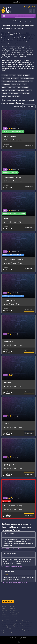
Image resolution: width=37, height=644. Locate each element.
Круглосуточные (16, 84)
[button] (34, 11)
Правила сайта (14, 614)
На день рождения (14, 93)
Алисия (7, 424)
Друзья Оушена (10, 136)
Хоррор (24, 84)
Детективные (13, 90)
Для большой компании (27, 78)
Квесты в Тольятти (7, 21)
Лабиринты (29, 90)
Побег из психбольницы (13, 506)
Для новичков (6, 78)
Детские (19, 75)
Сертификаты (14, 610)
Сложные (5, 90)
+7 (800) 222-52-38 (30, 7)
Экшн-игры (21, 90)
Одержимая (8, 342)
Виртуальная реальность (25, 81)
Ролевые (4, 93)
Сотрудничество (14, 612)
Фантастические (7, 87)
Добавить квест (8, 601)
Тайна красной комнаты (13, 259)
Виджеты (12, 608)
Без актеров (16, 96)
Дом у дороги (9, 465)
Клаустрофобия (10, 300)
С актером (13, 75)
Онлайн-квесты (25, 93)
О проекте (13, 606)
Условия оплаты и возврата (9, 616)
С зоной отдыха (6, 96)
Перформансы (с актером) (9, 81)
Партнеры (4, 610)
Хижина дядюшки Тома (13, 177)
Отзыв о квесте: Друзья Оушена (12, 549)
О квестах (4, 612)
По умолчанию (29, 106)
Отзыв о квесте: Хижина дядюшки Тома (14, 583)
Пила (6, 218)
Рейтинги (4, 606)
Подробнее (29, 146)
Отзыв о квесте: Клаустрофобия (12, 567)
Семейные (26, 75)
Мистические (16, 87)
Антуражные (25, 87)
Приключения (15, 78)
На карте (4, 614)
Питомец (7, 383)
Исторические (6, 84)
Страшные (5, 75)
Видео (3, 608)
